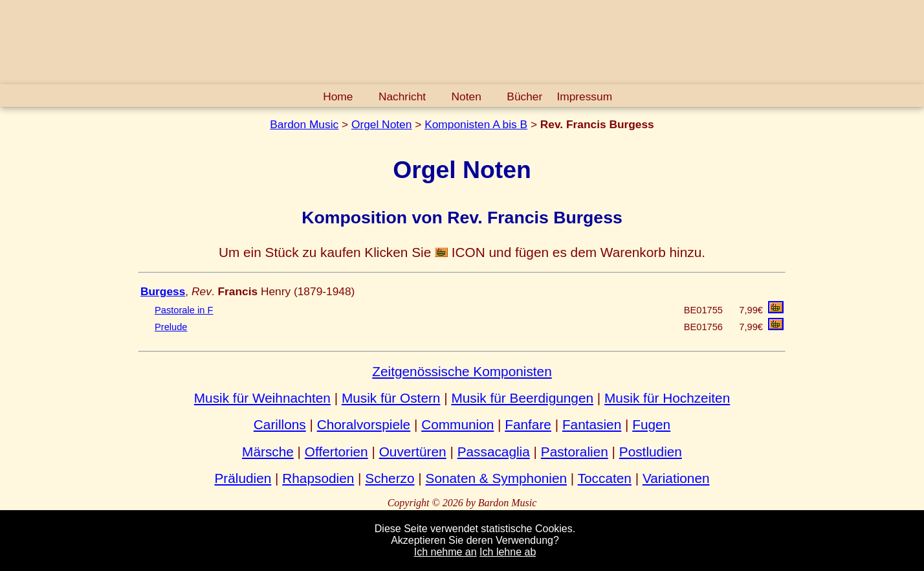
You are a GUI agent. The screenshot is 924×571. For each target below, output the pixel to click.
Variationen (676, 478)
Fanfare (528, 424)
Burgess (163, 291)
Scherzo (390, 478)
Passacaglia (494, 452)
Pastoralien (575, 452)
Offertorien (336, 452)
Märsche (268, 452)
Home (338, 96)
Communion (457, 424)
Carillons (280, 424)
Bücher (524, 96)
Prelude (171, 327)
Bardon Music (304, 124)
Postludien (651, 452)
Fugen (651, 424)
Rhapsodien (318, 478)
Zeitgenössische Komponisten (462, 371)
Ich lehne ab (508, 552)
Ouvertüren (413, 452)
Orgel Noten (381, 124)
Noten (467, 96)
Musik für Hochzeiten (667, 398)
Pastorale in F (184, 310)
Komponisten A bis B (476, 124)
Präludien (243, 478)
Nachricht (402, 96)
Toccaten (605, 478)
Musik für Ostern (391, 398)
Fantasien (592, 424)
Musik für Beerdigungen (522, 398)
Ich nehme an (445, 552)
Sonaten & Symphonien (497, 478)
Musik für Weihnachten (262, 398)
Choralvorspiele (364, 424)
